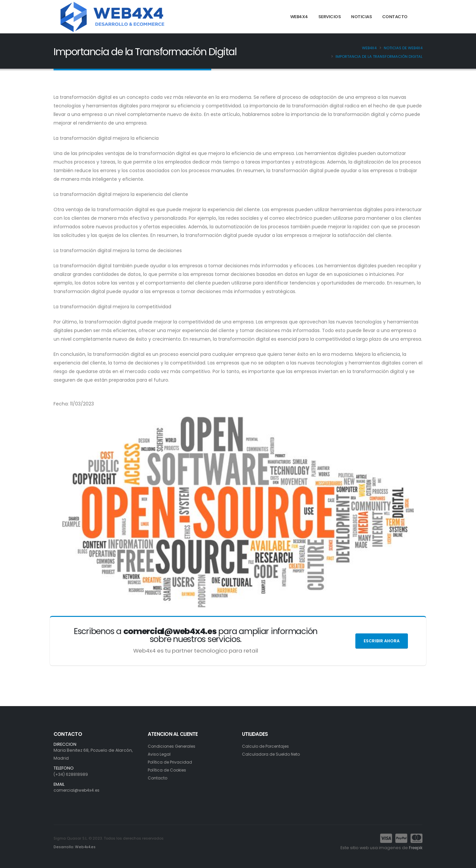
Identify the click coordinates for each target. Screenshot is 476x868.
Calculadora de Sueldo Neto (273, 754)
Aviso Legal (160, 754)
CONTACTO (395, 17)
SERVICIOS (330, 17)
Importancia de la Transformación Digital (379, 57)
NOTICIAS (361, 17)
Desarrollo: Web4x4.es (74, 847)
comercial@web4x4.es (78, 790)
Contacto (158, 778)
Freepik (415, 848)
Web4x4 (369, 48)
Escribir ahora (382, 641)
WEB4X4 (299, 17)
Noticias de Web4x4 (403, 48)
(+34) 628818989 (71, 774)
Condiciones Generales (173, 746)
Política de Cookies (168, 770)
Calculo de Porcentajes (267, 746)
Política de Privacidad (171, 762)
